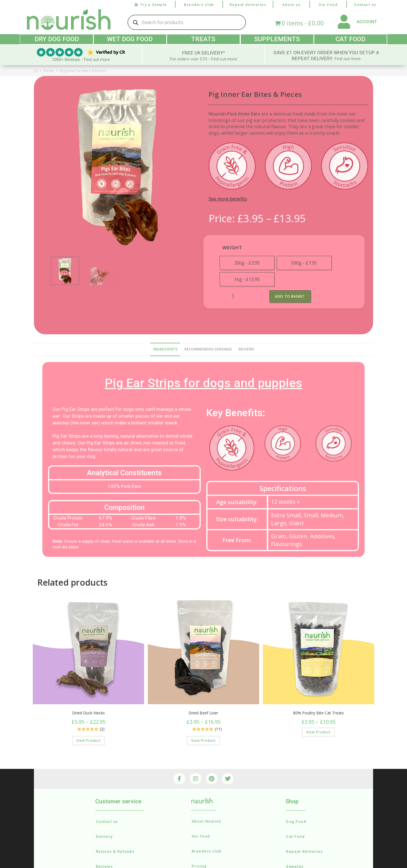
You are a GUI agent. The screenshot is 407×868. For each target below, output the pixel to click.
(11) (218, 729)
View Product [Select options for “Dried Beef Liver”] (203, 740)
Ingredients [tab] (165, 349)
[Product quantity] (233, 296)
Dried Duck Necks (88, 713)
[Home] (36, 70)
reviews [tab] (246, 349)
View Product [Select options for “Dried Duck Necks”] (89, 740)
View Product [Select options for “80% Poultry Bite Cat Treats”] (318, 732)
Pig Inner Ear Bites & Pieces (83, 70)
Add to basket (291, 296)
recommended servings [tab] (208, 349)
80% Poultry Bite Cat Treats (319, 713)
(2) (102, 729)
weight (232, 247)
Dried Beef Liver (203, 713)
